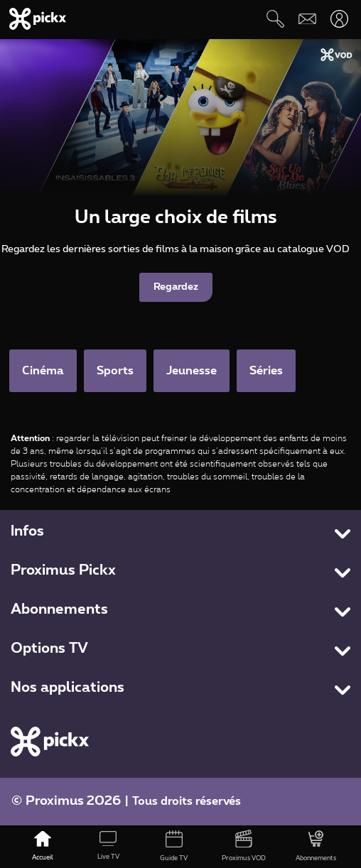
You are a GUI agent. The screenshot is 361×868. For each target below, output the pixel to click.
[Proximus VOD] (244, 847)
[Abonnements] (316, 847)
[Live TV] (108, 847)
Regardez (176, 287)
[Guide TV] (173, 847)
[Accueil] (42, 847)
